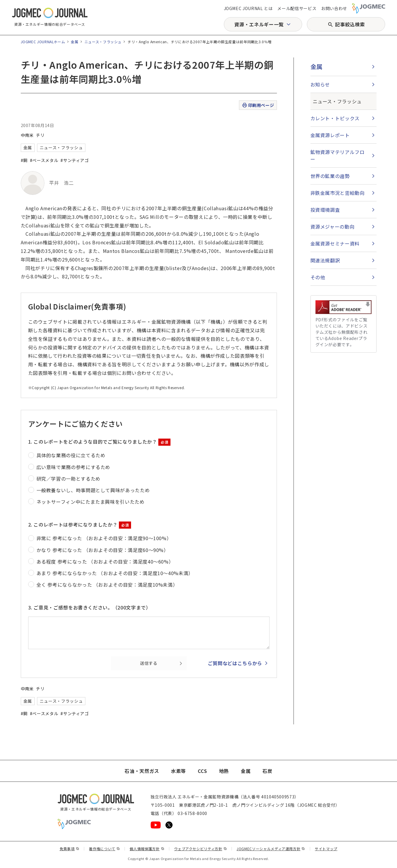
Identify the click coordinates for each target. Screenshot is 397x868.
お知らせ (320, 84)
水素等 (178, 771)
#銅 (24, 160)
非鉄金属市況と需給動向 (338, 193)
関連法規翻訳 (325, 260)
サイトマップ (326, 849)
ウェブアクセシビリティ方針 (200, 849)
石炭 (267, 771)
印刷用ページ (258, 105)
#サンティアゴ (75, 160)
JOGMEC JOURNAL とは (248, 8)
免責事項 (69, 849)
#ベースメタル (44, 160)
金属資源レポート (330, 135)
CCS (203, 771)
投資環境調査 (325, 210)
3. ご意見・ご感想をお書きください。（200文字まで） (90, 607)
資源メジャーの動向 (333, 227)
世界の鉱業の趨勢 (330, 176)
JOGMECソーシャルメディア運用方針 (271, 849)
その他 (318, 277)
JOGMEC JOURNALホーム (43, 42)
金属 (75, 42)
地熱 (224, 771)
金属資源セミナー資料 (335, 243)
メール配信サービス (297, 8)
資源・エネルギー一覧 (259, 24)
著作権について (104, 849)
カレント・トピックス (335, 118)
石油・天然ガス (142, 771)
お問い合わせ (334, 8)
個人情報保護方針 (147, 849)
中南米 (27, 135)
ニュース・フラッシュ (103, 42)
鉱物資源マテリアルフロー (338, 155)
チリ (40, 135)
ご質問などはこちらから (235, 663)
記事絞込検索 (350, 24)
